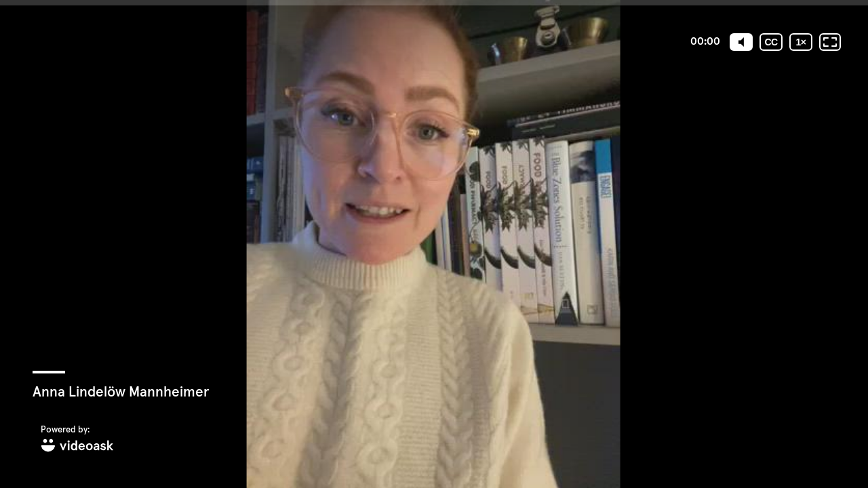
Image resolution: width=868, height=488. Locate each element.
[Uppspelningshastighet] (801, 42)
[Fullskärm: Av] (830, 42)
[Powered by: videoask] (77, 440)
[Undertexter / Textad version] (771, 42)
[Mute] (741, 42)
